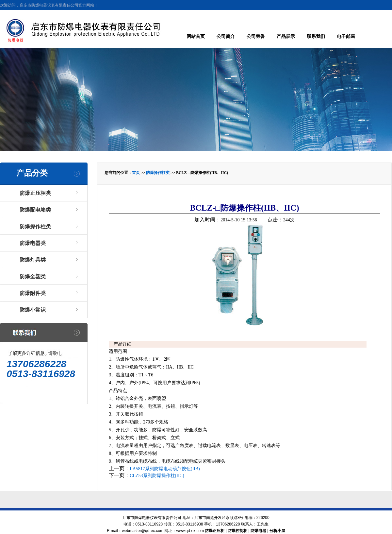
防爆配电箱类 (35, 210)
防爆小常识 (33, 310)
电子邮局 (346, 36)
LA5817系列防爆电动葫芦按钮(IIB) (165, 469)
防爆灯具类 (33, 260)
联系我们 (316, 36)
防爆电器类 (33, 243)
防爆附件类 (33, 293)
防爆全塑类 (33, 276)
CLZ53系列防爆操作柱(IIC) (157, 476)
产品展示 (286, 36)
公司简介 (226, 36)
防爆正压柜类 (35, 193)
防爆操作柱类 (35, 226)
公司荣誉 (256, 36)
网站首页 (196, 36)
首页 (136, 173)
